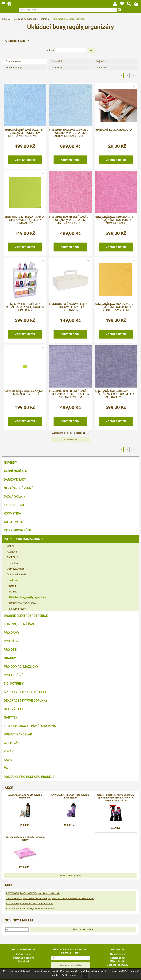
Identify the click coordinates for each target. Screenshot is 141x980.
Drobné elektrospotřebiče (26, 616)
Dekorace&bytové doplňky (26, 700)
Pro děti (11, 650)
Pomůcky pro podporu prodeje (29, 777)
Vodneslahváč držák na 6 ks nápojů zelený (25, 392)
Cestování (12, 743)
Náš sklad (24, 961)
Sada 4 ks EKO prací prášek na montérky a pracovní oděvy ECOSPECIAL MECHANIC (50, 898)
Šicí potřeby (14, 684)
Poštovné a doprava (24, 958)
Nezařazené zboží (18, 488)
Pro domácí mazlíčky (21, 667)
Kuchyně (12, 552)
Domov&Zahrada (17, 574)
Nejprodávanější (14, 68)
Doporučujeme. (14, 61)
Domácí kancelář (18, 734)
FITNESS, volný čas (19, 624)
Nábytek (11, 717)
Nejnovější (56, 68)
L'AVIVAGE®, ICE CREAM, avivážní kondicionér (30, 909)
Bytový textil (15, 709)
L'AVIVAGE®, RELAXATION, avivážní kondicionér (70, 796)
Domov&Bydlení (16, 569)
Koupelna (12, 563)
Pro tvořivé (13, 675)
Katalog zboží (117, 958)
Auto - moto (14, 522)
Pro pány (11, 641)
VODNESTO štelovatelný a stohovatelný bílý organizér (70, 307)
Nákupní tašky (17, 609)
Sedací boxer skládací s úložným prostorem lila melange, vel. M (70, 394)
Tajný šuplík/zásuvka (116, 130)
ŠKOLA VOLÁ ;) (14, 496)
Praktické (12, 580)
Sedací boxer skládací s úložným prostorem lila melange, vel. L (116, 394)
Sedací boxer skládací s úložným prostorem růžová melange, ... (70, 220)
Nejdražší (101, 61)
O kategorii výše (15, 41)
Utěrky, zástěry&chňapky (23, 603)
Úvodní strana (118, 954)
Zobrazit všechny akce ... (70, 876)
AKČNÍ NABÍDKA (15, 471)
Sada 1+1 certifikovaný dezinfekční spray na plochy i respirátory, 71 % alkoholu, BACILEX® (116, 798)
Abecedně (102, 68)
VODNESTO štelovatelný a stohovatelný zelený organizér (25, 220)
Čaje (8, 768)
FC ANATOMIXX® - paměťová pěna (30, 726)
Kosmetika (12, 513)
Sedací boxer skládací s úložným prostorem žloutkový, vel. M (116, 307)
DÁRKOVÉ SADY (15, 480)
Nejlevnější (57, 61)
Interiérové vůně (18, 530)
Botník (13, 592)
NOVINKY (10, 463)
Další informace (70, 975)
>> (134, 76)
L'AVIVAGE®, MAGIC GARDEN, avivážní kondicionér (33, 893)
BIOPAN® (13, 557)
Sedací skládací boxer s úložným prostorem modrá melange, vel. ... (25, 133)
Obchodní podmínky (118, 965)
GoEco (11, 546)
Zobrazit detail (25, 160)
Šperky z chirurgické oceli (26, 692)
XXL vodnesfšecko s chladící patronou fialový (25, 838)
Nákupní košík (117, 961)
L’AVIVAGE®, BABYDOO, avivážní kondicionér (25, 796)
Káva (8, 760)
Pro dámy (12, 633)
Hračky (10, 658)
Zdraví (9, 751)
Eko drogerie (14, 505)
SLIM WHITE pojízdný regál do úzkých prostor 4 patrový (25, 307)
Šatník (13, 586)
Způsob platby (24, 954)
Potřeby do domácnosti (23, 539)
